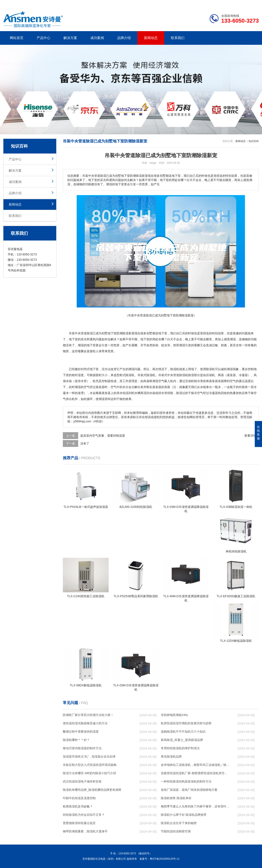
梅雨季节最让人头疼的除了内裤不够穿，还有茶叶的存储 (195, 806)
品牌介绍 (124, 38)
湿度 (81, 375)
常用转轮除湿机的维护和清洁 (180, 748)
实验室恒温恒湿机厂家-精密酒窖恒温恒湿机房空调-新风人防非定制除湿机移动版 (195, 773)
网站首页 (17, 38)
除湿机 (175, 369)
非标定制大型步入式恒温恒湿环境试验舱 (90, 765)
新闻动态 (151, 38)
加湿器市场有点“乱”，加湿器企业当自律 (89, 756)
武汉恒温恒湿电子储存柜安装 (82, 781)
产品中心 (43, 38)
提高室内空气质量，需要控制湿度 (103, 436)
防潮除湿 (122, 333)
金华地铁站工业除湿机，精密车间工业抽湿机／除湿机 (195, 765)
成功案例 (97, 38)
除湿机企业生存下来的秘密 (179, 823)
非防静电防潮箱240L (175, 715)
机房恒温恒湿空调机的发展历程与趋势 (186, 723)
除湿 (90, 333)
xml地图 (253, 3)
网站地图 (234, 3)
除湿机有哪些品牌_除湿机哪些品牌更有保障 (92, 790)
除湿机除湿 (187, 375)
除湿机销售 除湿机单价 (176, 798)
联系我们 (178, 38)
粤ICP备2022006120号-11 (165, 859)
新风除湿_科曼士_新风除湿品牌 (182, 740)
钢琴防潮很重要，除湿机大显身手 (85, 831)
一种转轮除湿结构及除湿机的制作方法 (186, 781)
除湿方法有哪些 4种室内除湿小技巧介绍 (89, 773)
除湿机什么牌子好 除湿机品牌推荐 (184, 815)
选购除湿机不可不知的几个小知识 (183, 732)
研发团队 (214, 3)
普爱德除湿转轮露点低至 (79, 823)
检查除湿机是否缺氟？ (78, 806)
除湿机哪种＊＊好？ (76, 740)
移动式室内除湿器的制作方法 (82, 748)
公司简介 (194, 3)
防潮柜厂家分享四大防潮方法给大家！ (88, 715)
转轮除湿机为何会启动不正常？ (84, 815)
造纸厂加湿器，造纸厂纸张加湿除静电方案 (189, 790)
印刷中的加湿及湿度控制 (79, 798)
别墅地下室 (109, 333)
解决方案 (70, 38)
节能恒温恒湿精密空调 (176, 831)
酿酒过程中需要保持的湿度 (81, 732)
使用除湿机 (207, 369)
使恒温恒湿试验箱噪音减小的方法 (85, 723)
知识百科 (254, 141)
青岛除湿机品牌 (171, 756)
